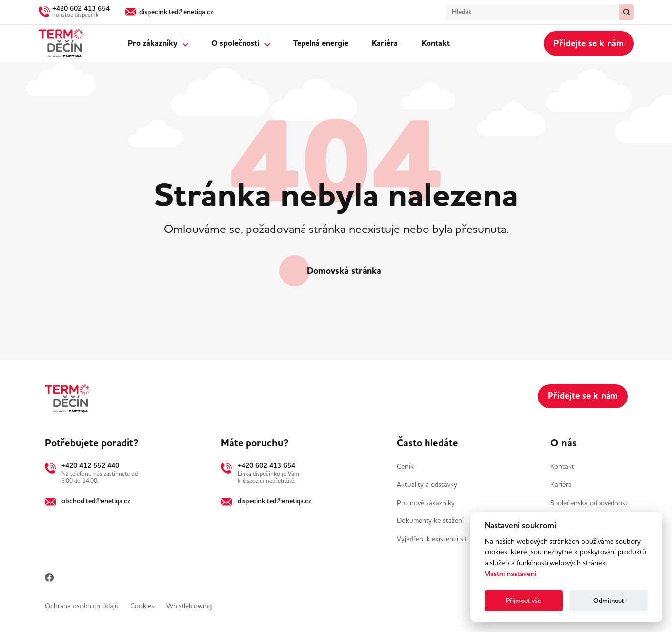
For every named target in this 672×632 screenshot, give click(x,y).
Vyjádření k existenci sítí (433, 539)
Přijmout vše (523, 601)
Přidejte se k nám (589, 43)
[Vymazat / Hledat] (627, 12)
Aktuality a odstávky (427, 484)
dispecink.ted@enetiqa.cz (275, 501)
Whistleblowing (189, 606)
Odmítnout (609, 601)
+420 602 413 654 (266, 465)
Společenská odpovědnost (589, 503)
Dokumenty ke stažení (430, 520)
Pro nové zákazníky (426, 503)
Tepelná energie (321, 43)
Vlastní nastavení (510, 574)
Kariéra (385, 43)
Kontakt (436, 43)
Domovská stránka (344, 271)
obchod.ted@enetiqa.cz (96, 501)
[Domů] (61, 43)
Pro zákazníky (153, 43)
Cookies (142, 606)
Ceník (405, 466)
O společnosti (235, 43)
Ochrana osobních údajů (82, 606)
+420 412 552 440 (90, 465)
